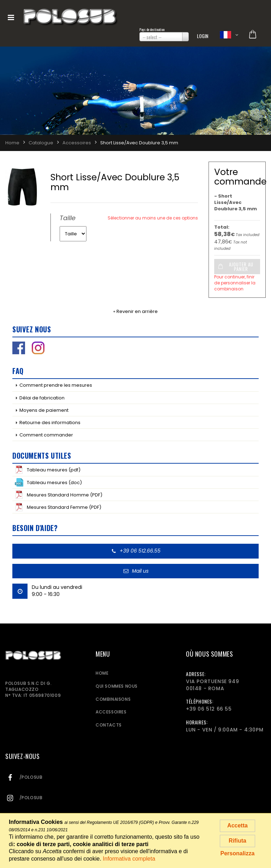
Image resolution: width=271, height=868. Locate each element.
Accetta (237, 825)
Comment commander (46, 435)
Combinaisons (113, 699)
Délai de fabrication (42, 398)
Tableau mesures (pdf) (48, 470)
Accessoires (111, 712)
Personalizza (238, 853)
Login (203, 36)
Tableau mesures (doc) (48, 482)
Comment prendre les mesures (56, 385)
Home (102, 673)
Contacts (109, 725)
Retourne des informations (50, 423)
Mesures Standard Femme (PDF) (58, 507)
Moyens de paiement (44, 410)
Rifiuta (237, 841)
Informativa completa (129, 859)
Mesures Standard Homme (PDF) (59, 495)
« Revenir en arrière (135, 311)
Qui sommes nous (117, 686)
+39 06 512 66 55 (209, 709)
